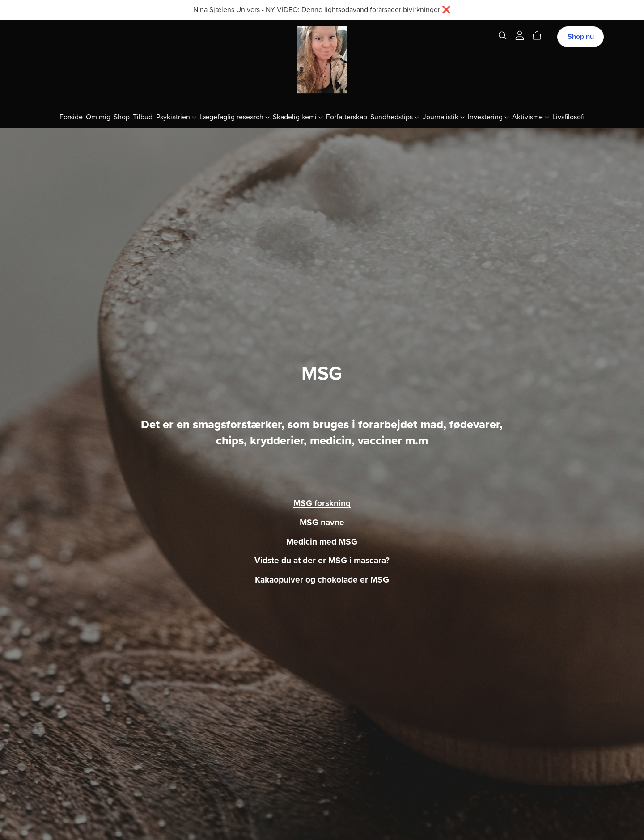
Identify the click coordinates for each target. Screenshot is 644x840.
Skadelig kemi (298, 117)
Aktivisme (531, 117)
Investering (488, 117)
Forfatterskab (347, 117)
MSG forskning (322, 503)
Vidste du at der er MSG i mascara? (322, 560)
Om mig (98, 117)
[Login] (520, 35)
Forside (71, 117)
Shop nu (581, 37)
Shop (122, 117)
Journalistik (444, 117)
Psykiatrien (176, 117)
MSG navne (322, 522)
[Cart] (540, 36)
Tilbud (143, 117)
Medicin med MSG (322, 542)
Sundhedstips (395, 117)
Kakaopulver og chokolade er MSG (322, 580)
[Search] (503, 36)
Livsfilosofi (568, 117)
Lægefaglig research (235, 117)
